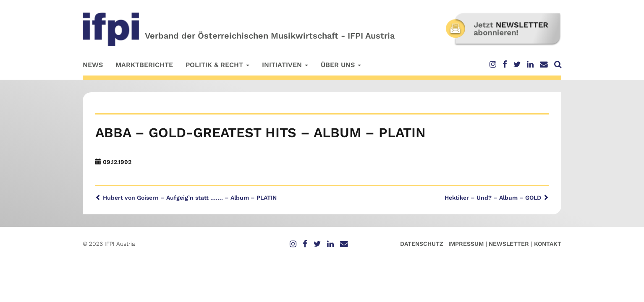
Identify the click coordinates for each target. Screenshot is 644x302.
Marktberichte (144, 65)
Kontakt (548, 244)
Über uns (341, 65)
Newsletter (509, 244)
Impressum (466, 244)
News (93, 65)
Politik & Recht (217, 65)
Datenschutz (422, 244)
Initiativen (285, 65)
